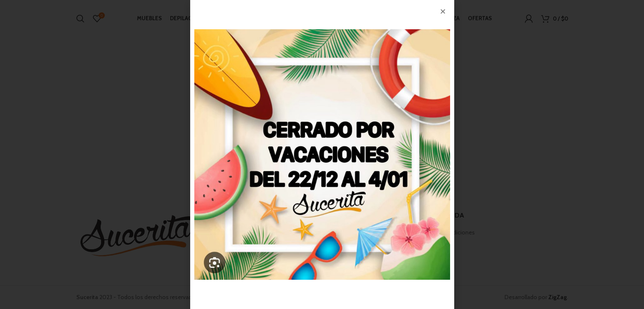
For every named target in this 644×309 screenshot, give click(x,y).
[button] (443, 11)
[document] (322, 154)
